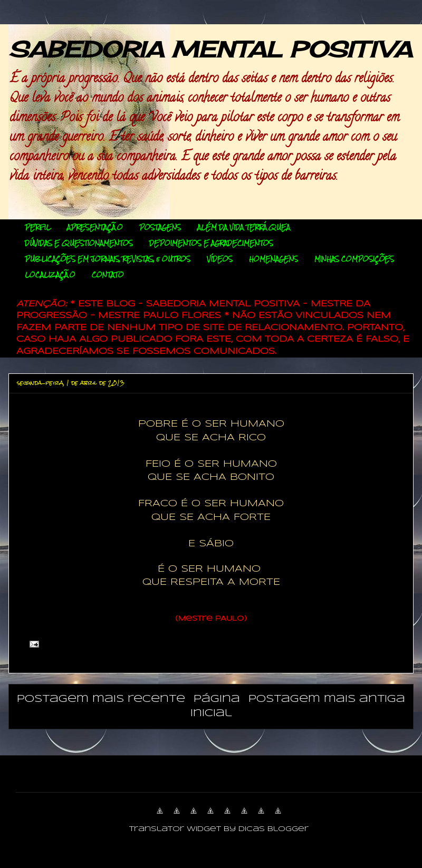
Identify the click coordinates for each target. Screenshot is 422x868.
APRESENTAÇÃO (95, 227)
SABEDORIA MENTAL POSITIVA (210, 49)
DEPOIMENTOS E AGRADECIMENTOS (211, 243)
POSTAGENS (160, 227)
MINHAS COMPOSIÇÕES (354, 259)
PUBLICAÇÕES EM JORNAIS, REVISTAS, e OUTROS (108, 259)
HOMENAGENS (274, 259)
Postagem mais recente (101, 699)
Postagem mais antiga (327, 699)
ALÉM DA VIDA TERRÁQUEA (244, 227)
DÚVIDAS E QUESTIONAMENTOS (79, 243)
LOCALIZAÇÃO (50, 275)
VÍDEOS (220, 259)
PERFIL (38, 227)
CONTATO (108, 275)
